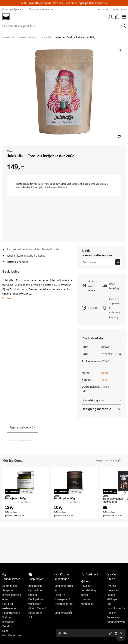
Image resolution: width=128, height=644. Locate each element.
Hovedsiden (8, 37)
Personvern (114, 617)
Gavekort (86, 586)
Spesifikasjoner (93, 400)
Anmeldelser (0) (22, 427)
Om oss (111, 586)
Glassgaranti (62, 599)
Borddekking (88, 590)
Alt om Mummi (37, 608)
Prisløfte (93, 308)
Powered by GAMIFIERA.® (20, 440)
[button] (119, 137)
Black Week (35, 613)
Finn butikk (103, 10)
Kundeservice (119, 10)
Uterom (85, 599)
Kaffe (49, 37)
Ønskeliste (35, 604)
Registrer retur (11, 613)
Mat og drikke (36, 37)
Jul (30, 617)
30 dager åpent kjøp (13, 9)
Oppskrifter (35, 590)
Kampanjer (87, 604)
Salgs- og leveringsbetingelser (12, 595)
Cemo (11, 151)
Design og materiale (96, 409)
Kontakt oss (9, 586)
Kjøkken (22, 37)
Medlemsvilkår (63, 613)
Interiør (85, 595)
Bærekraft (113, 590)
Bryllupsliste (36, 599)
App (109, 604)
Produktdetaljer (93, 338)
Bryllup (33, 595)
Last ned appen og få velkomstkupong (115, 308)
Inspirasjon (35, 586)
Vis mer (7, 298)
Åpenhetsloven (116, 622)
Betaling (7, 626)
